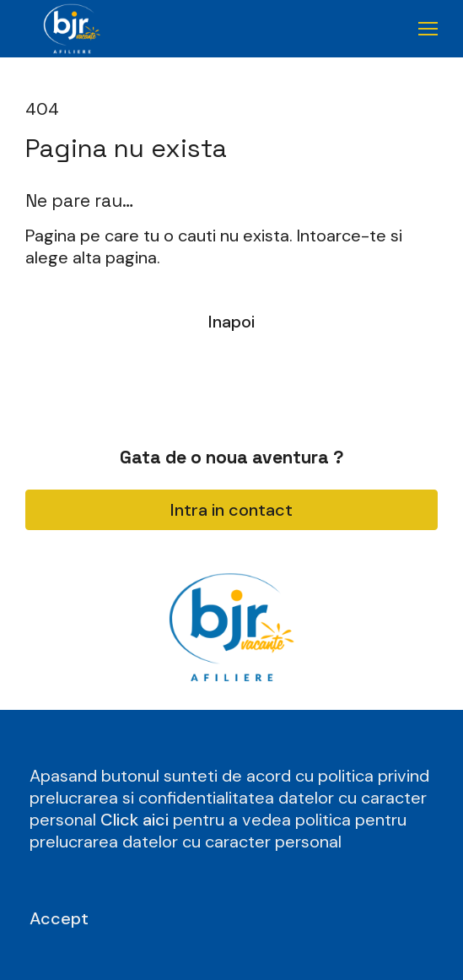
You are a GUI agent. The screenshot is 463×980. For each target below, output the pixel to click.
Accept (59, 918)
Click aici (137, 820)
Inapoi (231, 322)
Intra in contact (231, 510)
